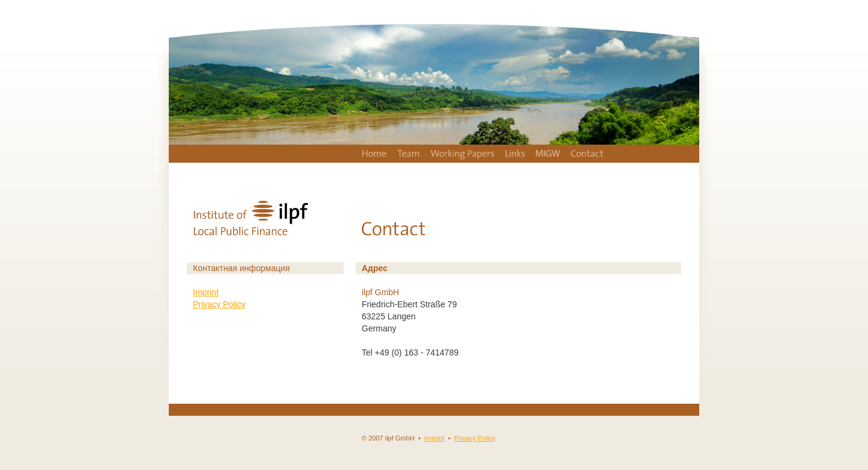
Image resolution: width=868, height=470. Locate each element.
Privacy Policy (219, 304)
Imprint (206, 292)
